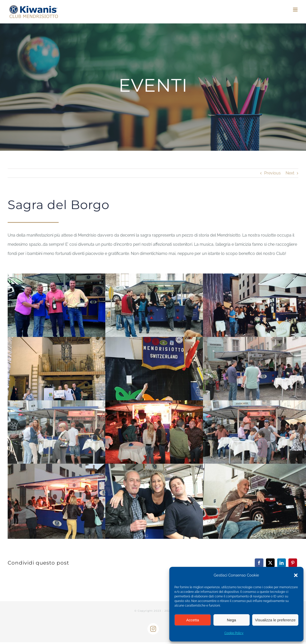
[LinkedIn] (282, 563)
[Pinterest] (293, 563)
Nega (232, 620)
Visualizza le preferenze (275, 620)
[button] (296, 575)
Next (290, 173)
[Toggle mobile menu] (296, 10)
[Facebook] (259, 563)
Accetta (193, 620)
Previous (272, 173)
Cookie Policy (234, 633)
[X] (270, 563)
